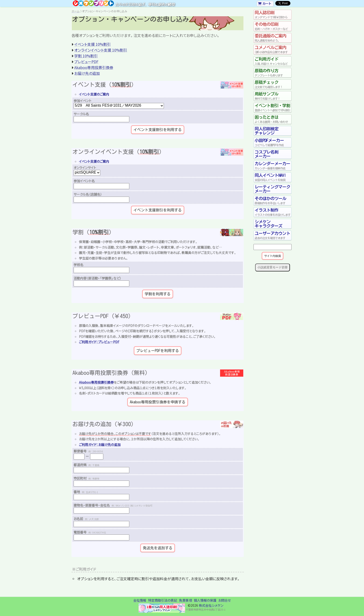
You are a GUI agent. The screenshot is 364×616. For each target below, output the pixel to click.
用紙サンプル (273, 96)
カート (265, 3)
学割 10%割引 (86, 56)
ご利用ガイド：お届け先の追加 (100, 445)
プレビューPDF (86, 62)
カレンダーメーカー (273, 166)
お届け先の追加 (87, 73)
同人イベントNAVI (273, 177)
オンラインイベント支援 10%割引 (101, 50)
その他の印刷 (273, 26)
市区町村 (86, 478)
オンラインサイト (85, 168)
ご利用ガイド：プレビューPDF (99, 342)
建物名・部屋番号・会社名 (113, 505)
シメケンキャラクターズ (268, 224)
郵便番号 (88, 451)
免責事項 (185, 600)
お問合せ (224, 600)
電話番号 (90, 532)
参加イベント (83, 101)
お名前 (86, 519)
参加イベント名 (84, 181)
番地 (86, 492)
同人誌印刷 (273, 15)
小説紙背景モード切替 (273, 267)
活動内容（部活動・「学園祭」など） (97, 278)
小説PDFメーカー (273, 142)
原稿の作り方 (273, 73)
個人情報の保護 (205, 600)
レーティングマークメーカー (272, 189)
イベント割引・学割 (273, 108)
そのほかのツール (273, 201)
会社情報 (140, 600)
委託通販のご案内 (273, 38)
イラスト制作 (273, 212)
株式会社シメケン (211, 605)
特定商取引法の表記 (163, 600)
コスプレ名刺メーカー (266, 154)
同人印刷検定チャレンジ (266, 131)
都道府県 (86, 465)
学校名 (78, 265)
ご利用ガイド (273, 61)
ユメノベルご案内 (273, 49)
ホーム (75, 11)
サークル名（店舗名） (88, 194)
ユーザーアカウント (273, 235)
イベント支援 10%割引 (93, 44)
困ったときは (273, 119)
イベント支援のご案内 (94, 94)
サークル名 (81, 114)
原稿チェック (273, 84)
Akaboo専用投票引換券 (94, 67)
